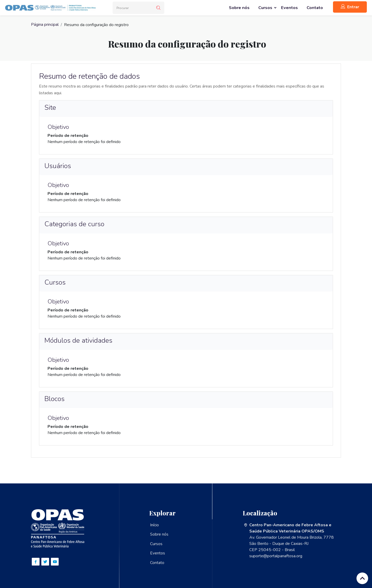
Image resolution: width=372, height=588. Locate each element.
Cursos (156, 544)
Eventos (158, 553)
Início (154, 525)
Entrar (350, 7)
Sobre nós (159, 534)
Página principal (45, 25)
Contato (157, 562)
